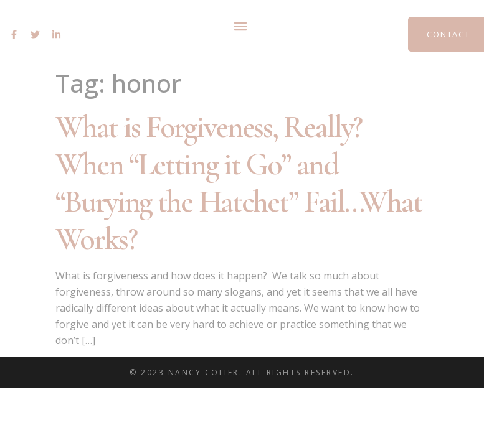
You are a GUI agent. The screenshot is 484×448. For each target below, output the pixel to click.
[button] (240, 26)
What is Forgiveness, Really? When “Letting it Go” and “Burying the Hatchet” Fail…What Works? (239, 183)
